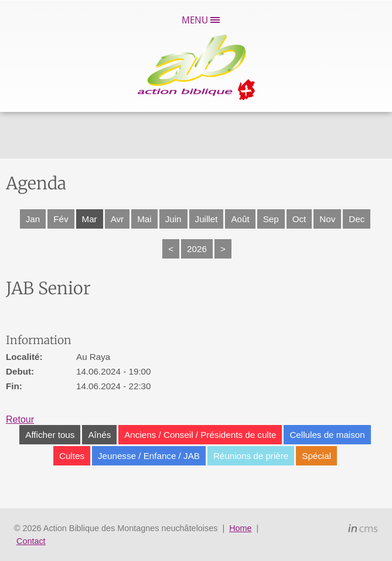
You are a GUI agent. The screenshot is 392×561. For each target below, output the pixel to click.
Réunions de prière (251, 456)
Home (240, 528)
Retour (20, 419)
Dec (357, 219)
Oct (299, 219)
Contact (31, 541)
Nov (327, 219)
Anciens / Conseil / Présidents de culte (200, 435)
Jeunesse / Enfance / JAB (149, 456)
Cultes (72, 456)
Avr (117, 219)
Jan (33, 219)
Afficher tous (50, 435)
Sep (271, 219)
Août (240, 219)
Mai (144, 219)
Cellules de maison (327, 435)
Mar (90, 219)
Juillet (207, 219)
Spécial (316, 456)
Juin (173, 219)
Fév (61, 219)
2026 (197, 249)
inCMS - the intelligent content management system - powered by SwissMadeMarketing (363, 530)
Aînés (99, 435)
